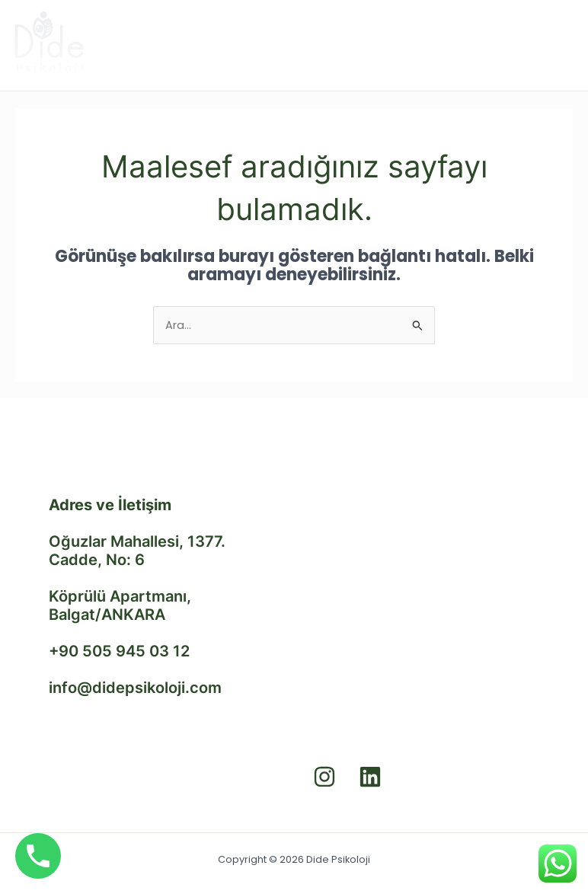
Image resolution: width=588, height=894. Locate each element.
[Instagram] (324, 777)
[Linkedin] (370, 777)
